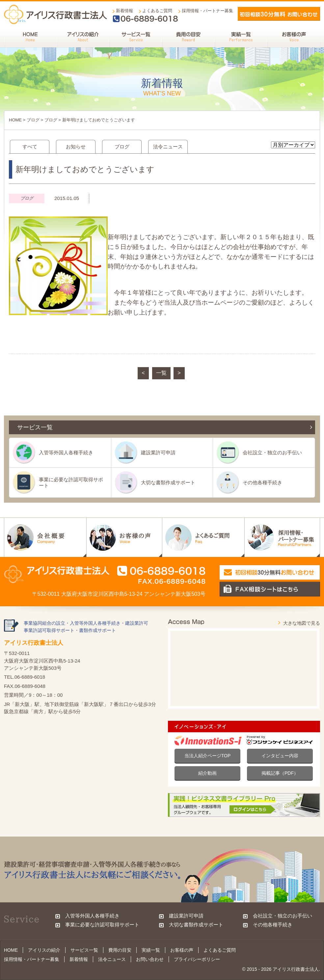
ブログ (33, 120)
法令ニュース (168, 147)
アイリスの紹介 (44, 950)
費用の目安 (120, 950)
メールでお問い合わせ (279, 14)
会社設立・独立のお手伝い (272, 452)
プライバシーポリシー (197, 959)
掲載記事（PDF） (280, 773)
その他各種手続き (262, 482)
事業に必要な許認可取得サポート (71, 482)
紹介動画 (207, 773)
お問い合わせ (150, 959)
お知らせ (76, 147)
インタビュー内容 (280, 756)
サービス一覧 (84, 950)
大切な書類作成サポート (168, 482)
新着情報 (124, 11)
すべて (30, 147)
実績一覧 (151, 950)
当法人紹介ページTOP (208, 756)
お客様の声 (182, 950)
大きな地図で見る (302, 623)
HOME (15, 120)
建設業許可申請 (158, 452)
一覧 (161, 373)
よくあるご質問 (157, 11)
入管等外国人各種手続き (66, 452)
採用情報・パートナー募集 (207, 11)
